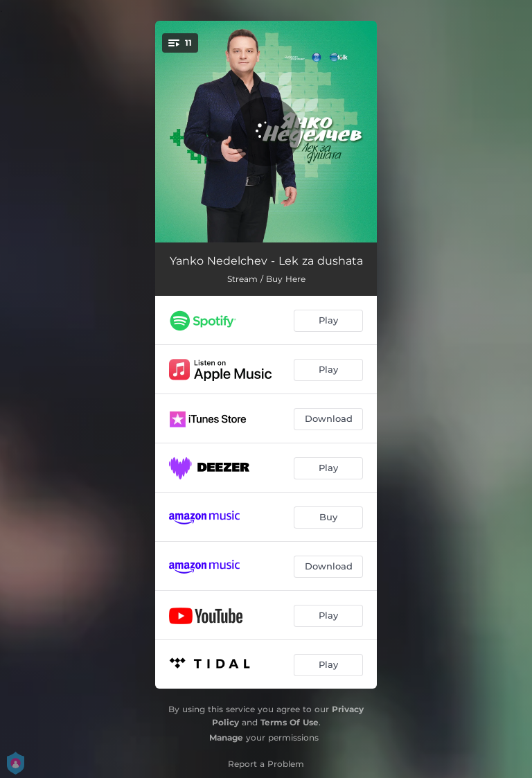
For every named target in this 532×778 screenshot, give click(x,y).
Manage (226, 737)
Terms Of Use (290, 722)
